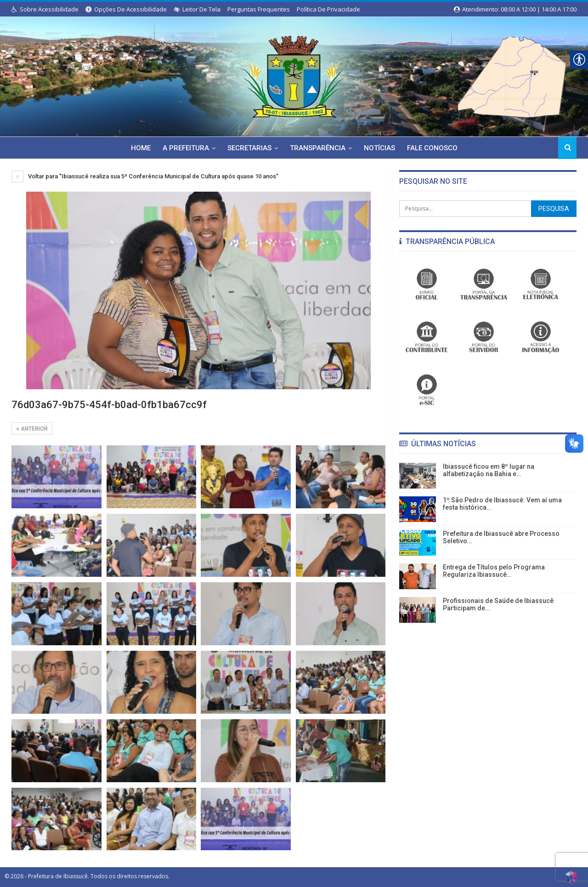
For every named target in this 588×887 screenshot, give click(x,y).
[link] (294, 75)
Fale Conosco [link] (435, 148)
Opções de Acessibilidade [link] (126, 9)
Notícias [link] (381, 148)
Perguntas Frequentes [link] (259, 9)
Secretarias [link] (249, 148)
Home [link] (137, 148)
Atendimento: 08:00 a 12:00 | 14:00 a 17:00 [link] (515, 9)
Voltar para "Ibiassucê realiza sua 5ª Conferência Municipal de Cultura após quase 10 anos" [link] (145, 176)
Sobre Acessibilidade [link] (45, 9)
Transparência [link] (318, 148)
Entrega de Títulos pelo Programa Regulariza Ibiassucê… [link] (494, 571)
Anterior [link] (32, 429)
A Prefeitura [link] (184, 148)
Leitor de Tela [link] (197, 9)
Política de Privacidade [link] (328, 9)
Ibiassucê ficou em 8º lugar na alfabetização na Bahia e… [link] (489, 470)
